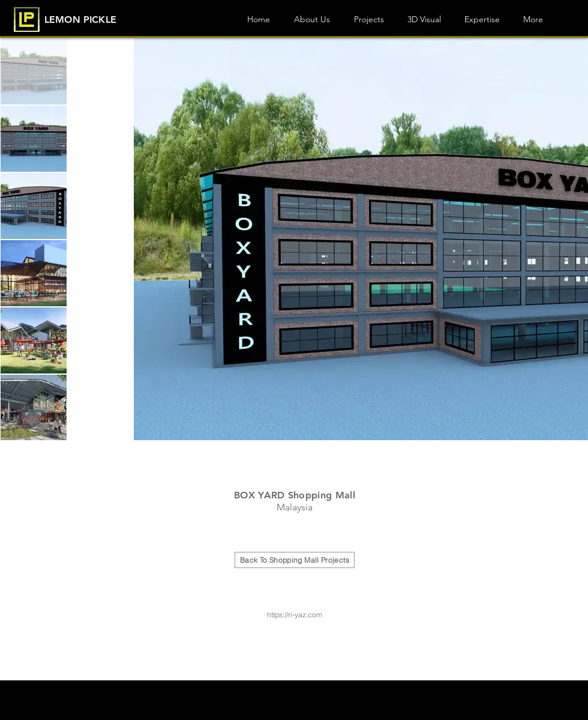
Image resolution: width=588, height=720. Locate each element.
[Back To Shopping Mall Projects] (295, 560)
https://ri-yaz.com (295, 615)
